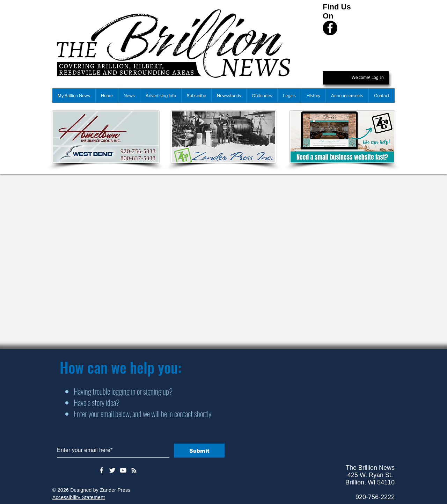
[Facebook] (330, 28)
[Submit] (199, 451)
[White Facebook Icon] (101, 470)
